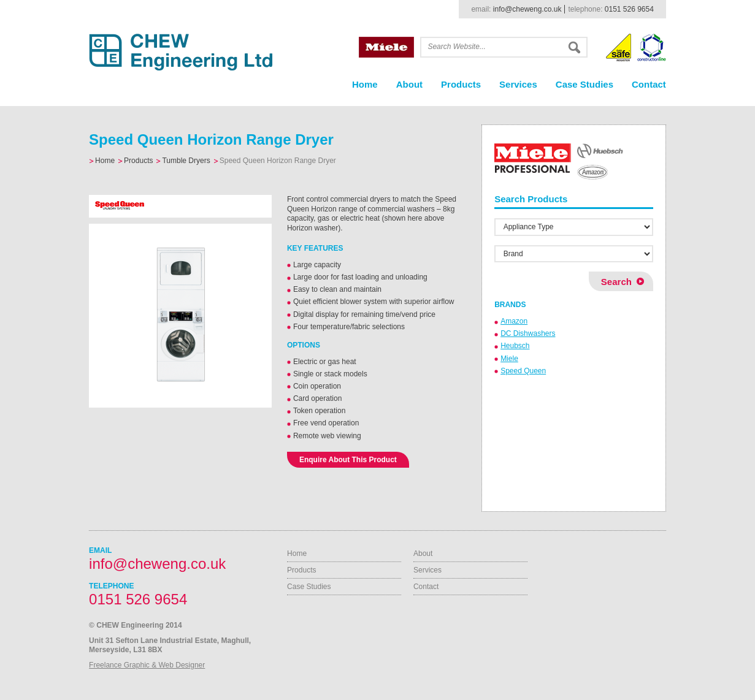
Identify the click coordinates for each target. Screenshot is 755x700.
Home (365, 84)
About (409, 84)
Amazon (514, 321)
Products (461, 84)
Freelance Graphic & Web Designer (147, 665)
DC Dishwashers (528, 333)
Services (518, 84)
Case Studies (584, 84)
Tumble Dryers (186, 161)
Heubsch (515, 346)
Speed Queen (523, 371)
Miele (509, 359)
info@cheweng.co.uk (527, 9)
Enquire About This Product (348, 460)
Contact (649, 84)
